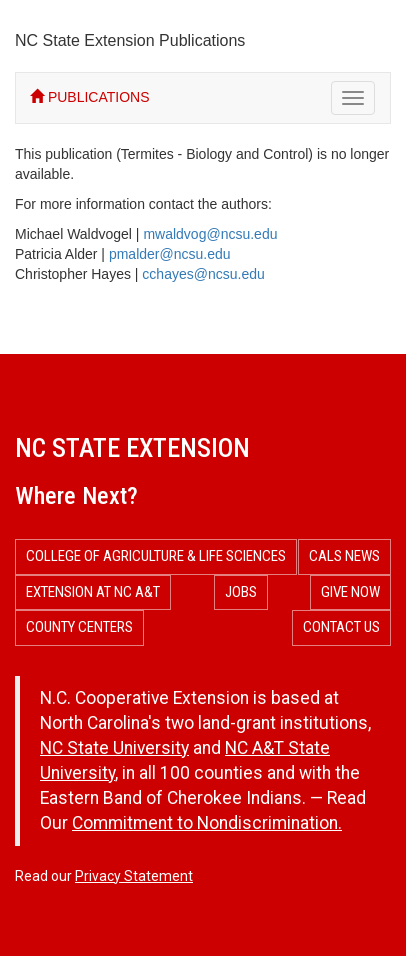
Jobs (241, 592)
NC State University (114, 748)
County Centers (79, 627)
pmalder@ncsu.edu (170, 254)
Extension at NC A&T (93, 592)
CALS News (344, 556)
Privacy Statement (134, 876)
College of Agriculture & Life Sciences (156, 556)
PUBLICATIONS (90, 97)
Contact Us (341, 627)
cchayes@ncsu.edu (203, 274)
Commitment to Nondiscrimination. (207, 823)
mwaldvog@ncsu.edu (210, 234)
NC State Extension (132, 448)
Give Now (350, 592)
